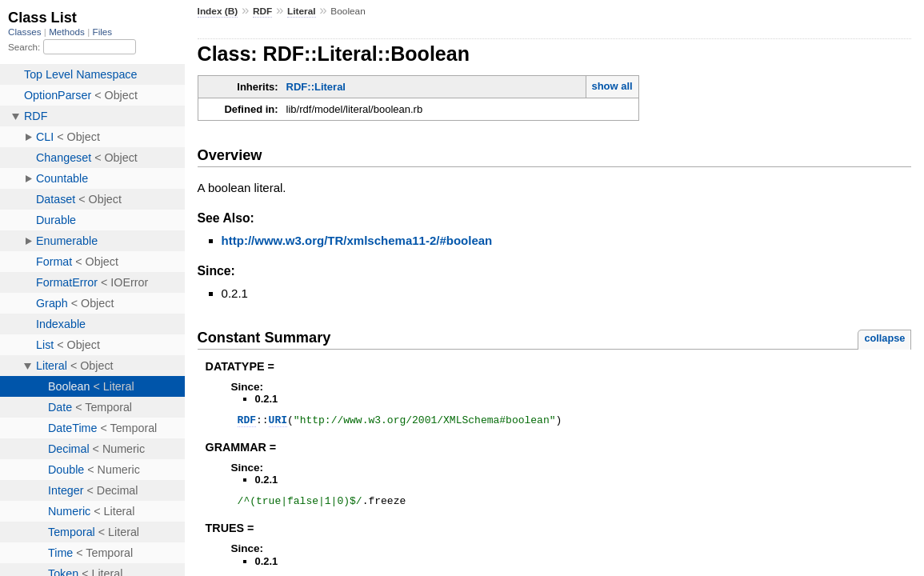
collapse (884, 338)
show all (612, 86)
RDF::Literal (316, 87)
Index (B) (218, 11)
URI (278, 422)
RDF (262, 11)
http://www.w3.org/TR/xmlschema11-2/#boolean (357, 240)
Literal (302, 11)
